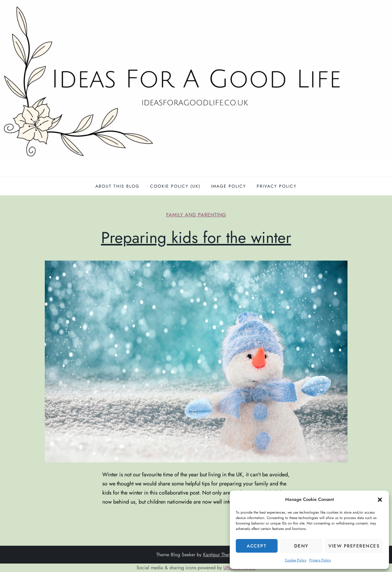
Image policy (229, 186)
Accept (257, 546)
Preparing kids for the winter (196, 238)
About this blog (117, 186)
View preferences (354, 546)
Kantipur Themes (220, 555)
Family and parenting (196, 215)
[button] (380, 499)
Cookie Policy (296, 560)
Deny (301, 546)
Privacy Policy (320, 560)
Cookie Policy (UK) (175, 186)
